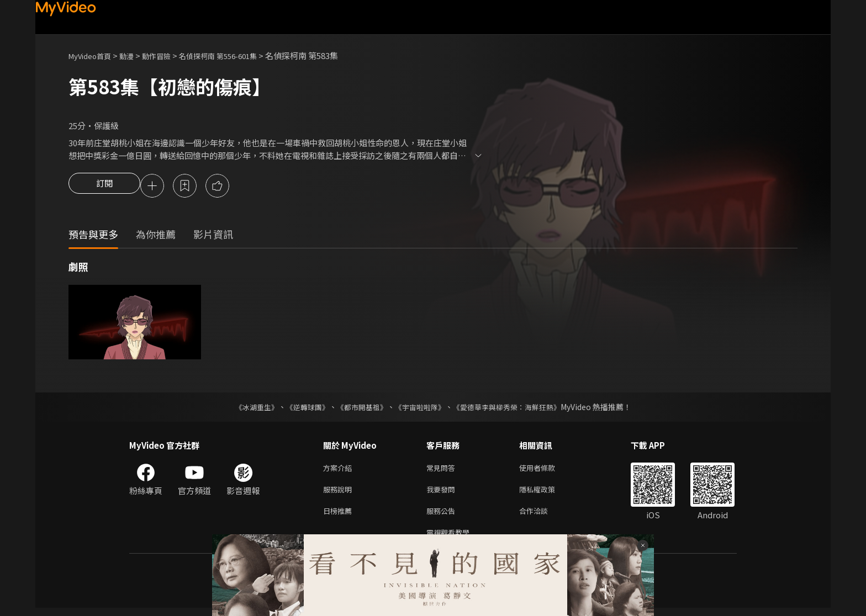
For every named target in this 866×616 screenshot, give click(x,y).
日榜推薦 (340, 516)
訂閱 (104, 187)
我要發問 (443, 493)
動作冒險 (168, 55)
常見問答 (443, 470)
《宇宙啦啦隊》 (421, 408)
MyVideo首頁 (94, 55)
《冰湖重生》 (247, 408)
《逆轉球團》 (301, 408)
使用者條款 (546, 470)
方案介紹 (340, 470)
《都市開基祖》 (359, 408)
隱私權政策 (546, 493)
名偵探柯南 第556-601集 (238, 55)
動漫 (135, 55)
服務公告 (443, 516)
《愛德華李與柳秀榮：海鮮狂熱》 (514, 408)
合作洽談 (542, 516)
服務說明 (340, 493)
